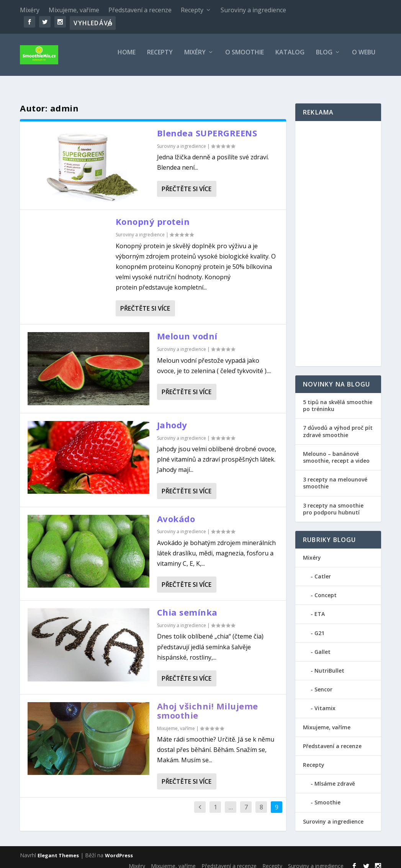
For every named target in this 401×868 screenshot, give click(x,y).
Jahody (172, 418)
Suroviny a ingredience (253, 10)
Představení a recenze (140, 10)
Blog (324, 58)
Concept (326, 588)
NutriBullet (329, 664)
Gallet (322, 645)
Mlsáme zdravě (335, 777)
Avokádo (176, 511)
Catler (323, 569)
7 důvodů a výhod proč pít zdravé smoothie (338, 424)
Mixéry (30, 10)
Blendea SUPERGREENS (207, 126)
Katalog (290, 58)
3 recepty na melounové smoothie (335, 476)
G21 (319, 626)
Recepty (192, 10)
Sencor (323, 682)
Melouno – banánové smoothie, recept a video (336, 450)
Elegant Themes (58, 848)
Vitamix (325, 701)
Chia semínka (187, 605)
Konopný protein (153, 215)
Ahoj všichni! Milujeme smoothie (208, 704)
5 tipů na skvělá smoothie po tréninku (338, 399)
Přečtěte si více (187, 182)
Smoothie (327, 795)
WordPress (119, 848)
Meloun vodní (187, 329)
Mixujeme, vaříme (74, 10)
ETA (320, 607)
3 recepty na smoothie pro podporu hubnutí (333, 502)
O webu (364, 58)
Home (127, 58)
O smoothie (245, 58)
